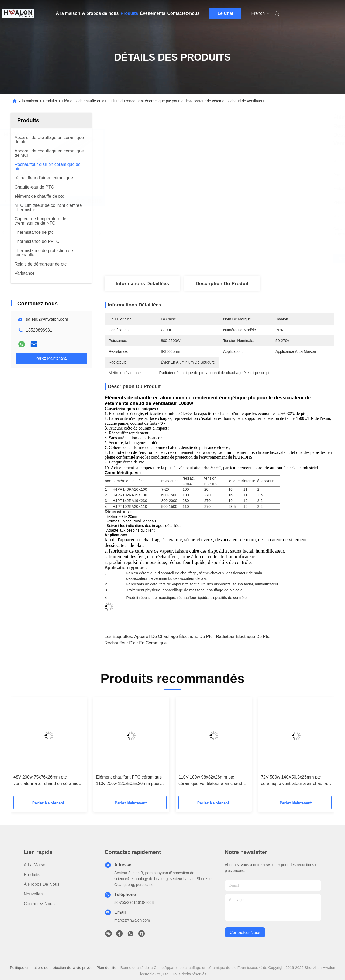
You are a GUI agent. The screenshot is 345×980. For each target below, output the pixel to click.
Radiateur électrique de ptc (242, 637)
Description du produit (222, 284)
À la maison (68, 13)
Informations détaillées (142, 284)
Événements (153, 13)
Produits (129, 13)
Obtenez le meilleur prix (248, 259)
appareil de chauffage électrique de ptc (173, 637)
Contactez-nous (183, 13)
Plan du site (106, 968)
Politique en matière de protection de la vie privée (51, 968)
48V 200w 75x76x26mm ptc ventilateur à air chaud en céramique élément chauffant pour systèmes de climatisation (48, 781)
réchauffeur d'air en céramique (136, 643)
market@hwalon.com (132, 920)
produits (32, 875)
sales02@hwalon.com (47, 319)
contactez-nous (245, 932)
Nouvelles (33, 894)
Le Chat (225, 13)
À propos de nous (100, 13)
